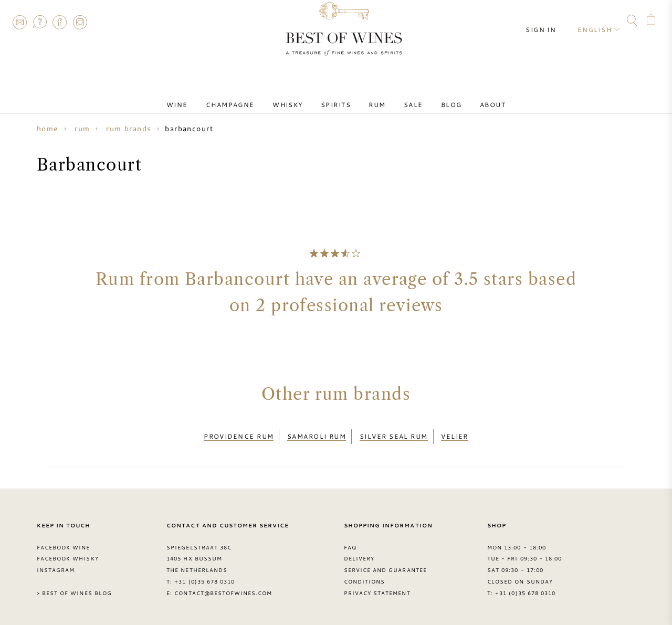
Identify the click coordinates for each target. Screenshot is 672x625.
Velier (455, 433)
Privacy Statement (377, 587)
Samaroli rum (317, 433)
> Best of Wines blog (74, 587)
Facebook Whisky (68, 553)
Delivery (359, 553)
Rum (373, 96)
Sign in (549, 21)
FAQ (39, 22)
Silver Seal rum (394, 433)
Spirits (339, 96)
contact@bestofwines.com (223, 587)
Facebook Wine (64, 541)
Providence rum (239, 433)
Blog (433, 96)
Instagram (80, 22)
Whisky (299, 96)
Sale (402, 96)
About (466, 96)
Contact (19, 22)
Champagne (249, 96)
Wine (203, 96)
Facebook (60, 22)
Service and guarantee (385, 564)
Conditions (364, 576)
